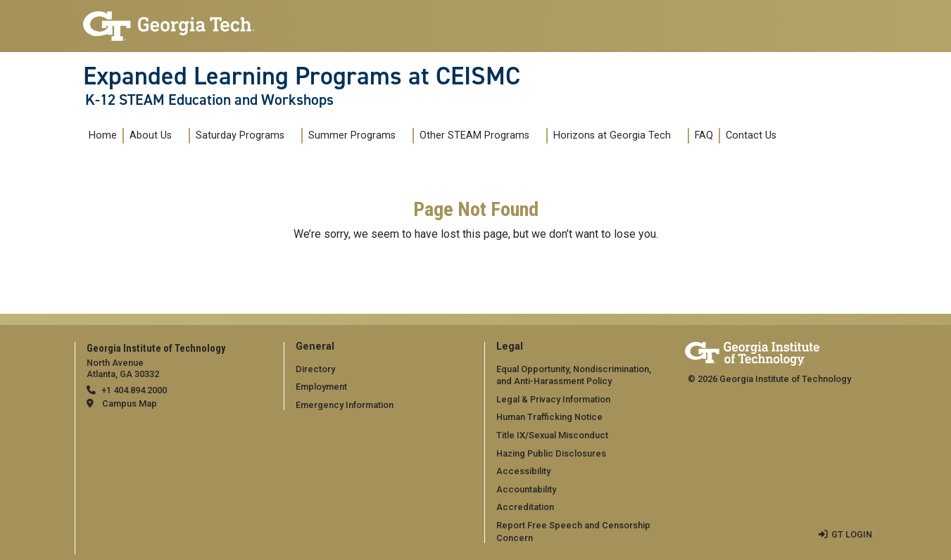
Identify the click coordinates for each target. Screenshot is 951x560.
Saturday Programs (240, 135)
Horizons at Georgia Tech (612, 135)
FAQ (704, 135)
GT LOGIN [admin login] (852, 534)
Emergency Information (345, 405)
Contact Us (751, 135)
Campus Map (130, 403)
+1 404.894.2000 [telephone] (134, 390)
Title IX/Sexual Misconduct (552, 435)
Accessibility (523, 471)
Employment (321, 387)
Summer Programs (352, 135)
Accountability (526, 489)
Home (103, 135)
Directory (315, 369)
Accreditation (525, 507)
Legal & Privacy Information (553, 399)
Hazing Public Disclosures (551, 453)
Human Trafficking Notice (549, 417)
